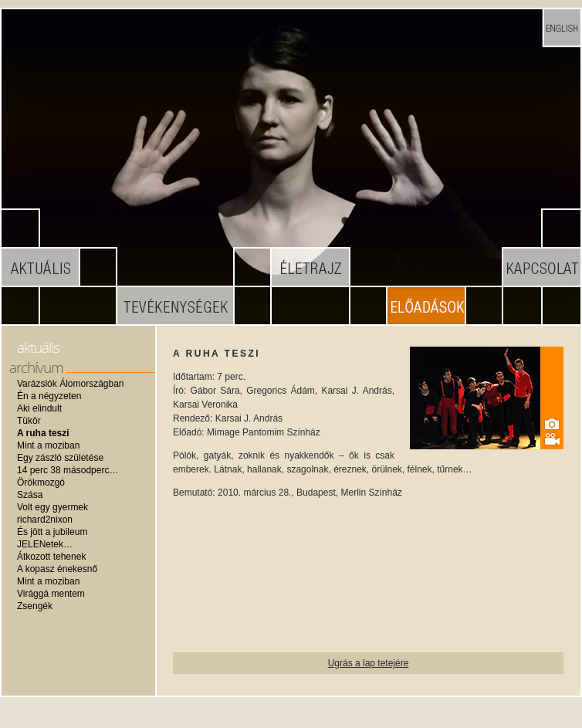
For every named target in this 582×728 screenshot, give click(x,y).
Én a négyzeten (49, 396)
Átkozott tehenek (51, 557)
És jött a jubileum (52, 532)
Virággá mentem (51, 594)
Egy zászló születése (60, 458)
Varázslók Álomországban (71, 384)
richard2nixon (45, 520)
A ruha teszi (43, 433)
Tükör (29, 421)
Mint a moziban (48, 445)
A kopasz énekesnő (57, 569)
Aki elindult (39, 408)
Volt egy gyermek (52, 507)
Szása (30, 495)
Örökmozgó (41, 483)
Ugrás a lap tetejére (369, 663)
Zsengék (35, 606)
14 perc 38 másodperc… (68, 470)
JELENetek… (45, 544)
